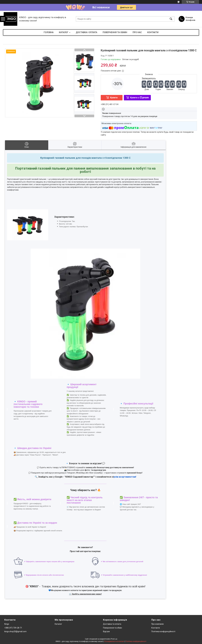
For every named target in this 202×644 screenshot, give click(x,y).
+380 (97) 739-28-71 (13, 628)
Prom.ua (114, 639)
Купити (114, 98)
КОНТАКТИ (153, 32)
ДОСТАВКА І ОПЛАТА (87, 32)
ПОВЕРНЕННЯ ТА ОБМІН (115, 32)
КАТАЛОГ (64, 32)
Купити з (139, 98)
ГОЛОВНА (49, 32)
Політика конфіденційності (163, 631)
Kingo (7, 624)
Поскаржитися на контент (114, 641)
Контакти (156, 628)
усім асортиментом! (125, 477)
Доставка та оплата (112, 624)
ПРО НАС (137, 32)
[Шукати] (171, 19)
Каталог (58, 624)
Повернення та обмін (113, 628)
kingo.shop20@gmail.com (15, 631)
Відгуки (106, 631)
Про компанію (158, 624)
